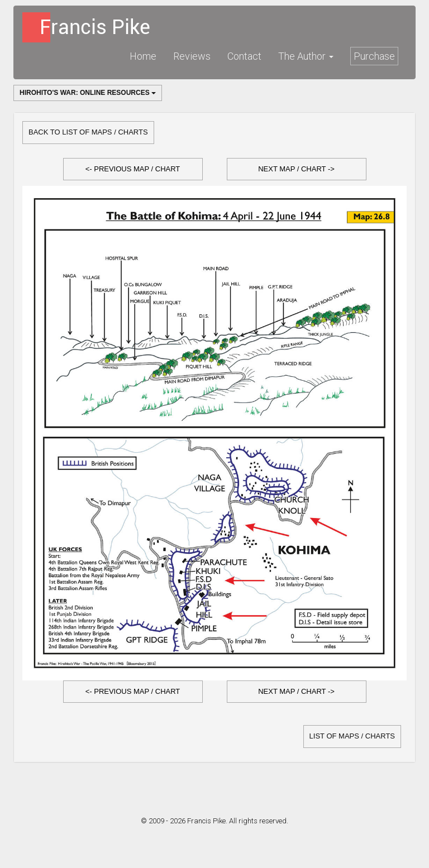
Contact (244, 56)
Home (143, 56)
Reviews (192, 56)
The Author (306, 56)
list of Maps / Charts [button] (352, 736)
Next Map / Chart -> (296, 169)
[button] (133, 169)
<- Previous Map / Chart (133, 169)
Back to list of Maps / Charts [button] (88, 132)
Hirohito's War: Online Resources (88, 93)
